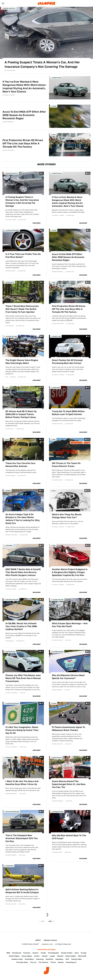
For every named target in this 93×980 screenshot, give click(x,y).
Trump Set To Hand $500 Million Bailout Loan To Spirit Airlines (68, 413)
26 (42, 651)
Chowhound (17, 953)
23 (89, 703)
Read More (37, 223)
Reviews (8, 491)
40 (89, 387)
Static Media (33, 944)
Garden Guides (67, 953)
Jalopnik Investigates (12, 230)
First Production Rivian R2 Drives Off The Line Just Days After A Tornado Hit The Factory (23, 143)
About (38, 940)
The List (33, 962)
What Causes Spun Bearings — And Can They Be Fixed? (70, 625)
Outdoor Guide (17, 959)
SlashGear (59, 959)
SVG (67, 959)
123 (88, 491)
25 (42, 439)
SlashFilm (49, 959)
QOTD (7, 439)
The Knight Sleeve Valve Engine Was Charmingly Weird (22, 362)
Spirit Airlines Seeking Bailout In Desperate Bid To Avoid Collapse (22, 891)
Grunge (84, 953)
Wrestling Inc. (71, 962)
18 (89, 173)
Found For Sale (57, 78)
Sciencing (40, 959)
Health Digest (14, 956)
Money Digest (71, 956)
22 (89, 282)
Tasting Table (76, 959)
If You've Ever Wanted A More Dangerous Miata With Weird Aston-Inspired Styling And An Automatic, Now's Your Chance (24, 87)
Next (50, 921)
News (54, 135)
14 (89, 336)
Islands (45, 956)
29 (42, 387)
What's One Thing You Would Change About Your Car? (67, 516)
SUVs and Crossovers (12, 812)
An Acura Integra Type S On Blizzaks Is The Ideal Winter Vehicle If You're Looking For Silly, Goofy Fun (23, 519)
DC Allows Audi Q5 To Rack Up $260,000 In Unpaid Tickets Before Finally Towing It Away (21, 414)
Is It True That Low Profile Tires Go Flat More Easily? (23, 256)
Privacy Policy (50, 940)
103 (88, 439)
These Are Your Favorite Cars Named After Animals (20, 465)
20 (42, 866)
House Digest (27, 956)
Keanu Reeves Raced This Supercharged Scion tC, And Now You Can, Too (69, 784)
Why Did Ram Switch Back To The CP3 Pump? (69, 837)
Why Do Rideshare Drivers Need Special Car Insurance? (68, 677)
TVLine (53, 962)
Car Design (9, 545)
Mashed (60, 956)
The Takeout (43, 962)
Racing (54, 106)
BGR (8, 953)
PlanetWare (29, 959)
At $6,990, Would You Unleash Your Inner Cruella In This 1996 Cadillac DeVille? (21, 626)
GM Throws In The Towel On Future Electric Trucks (66, 465)
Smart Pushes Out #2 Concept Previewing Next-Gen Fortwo (67, 362)
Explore (36, 953)
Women (61, 962)
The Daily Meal (22, 962)
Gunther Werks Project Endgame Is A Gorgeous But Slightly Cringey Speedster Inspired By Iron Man (70, 572)
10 (89, 651)
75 (42, 600)
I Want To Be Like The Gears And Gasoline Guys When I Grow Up (22, 783)
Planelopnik (56, 387)
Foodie (43, 953)
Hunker (37, 956)
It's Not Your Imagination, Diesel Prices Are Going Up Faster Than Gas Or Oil (22, 730)
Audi (7, 387)
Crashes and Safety (9, 8)
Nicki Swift (82, 956)
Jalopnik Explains (11, 336)
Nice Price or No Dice (12, 600)
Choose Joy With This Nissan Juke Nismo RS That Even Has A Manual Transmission (23, 678)
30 (89, 545)
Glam (77, 953)
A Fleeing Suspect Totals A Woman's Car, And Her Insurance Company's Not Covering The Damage (42, 64)
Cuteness (27, 953)
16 (42, 812)
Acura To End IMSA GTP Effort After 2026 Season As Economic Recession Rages (24, 115)
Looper (52, 956)
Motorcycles (10, 282)
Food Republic (53, 953)
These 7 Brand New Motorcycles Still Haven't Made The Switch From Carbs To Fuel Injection (22, 309)
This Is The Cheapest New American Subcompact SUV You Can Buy (22, 838)
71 (42, 545)
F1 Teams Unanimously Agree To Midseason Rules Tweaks (69, 729)
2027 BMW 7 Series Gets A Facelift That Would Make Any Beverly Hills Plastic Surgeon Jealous (23, 572)
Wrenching (9, 757)
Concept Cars (56, 336)
